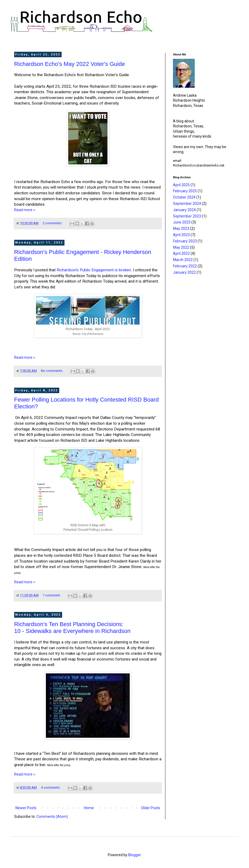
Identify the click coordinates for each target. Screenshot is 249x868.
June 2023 (182, 222)
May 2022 (181, 247)
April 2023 (181, 235)
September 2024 (187, 204)
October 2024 (184, 197)
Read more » (25, 210)
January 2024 (184, 210)
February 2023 (185, 241)
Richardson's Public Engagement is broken (94, 270)
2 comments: (53, 223)
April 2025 (181, 185)
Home (89, 808)
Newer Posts (26, 808)
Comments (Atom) (52, 817)
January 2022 (184, 272)
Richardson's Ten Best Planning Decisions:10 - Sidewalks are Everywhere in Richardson (72, 628)
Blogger (134, 855)
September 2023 (187, 216)
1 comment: (52, 595)
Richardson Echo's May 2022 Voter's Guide (70, 64)
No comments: (52, 371)
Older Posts (151, 808)
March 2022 (183, 260)
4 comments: (51, 788)
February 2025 (185, 191)
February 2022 (185, 266)
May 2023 (181, 228)
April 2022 (181, 253)
